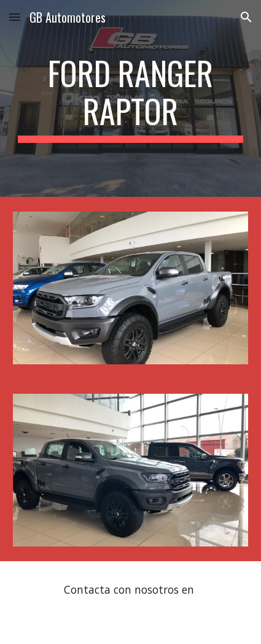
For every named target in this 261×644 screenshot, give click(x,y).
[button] (15, 17)
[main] (131, 98)
